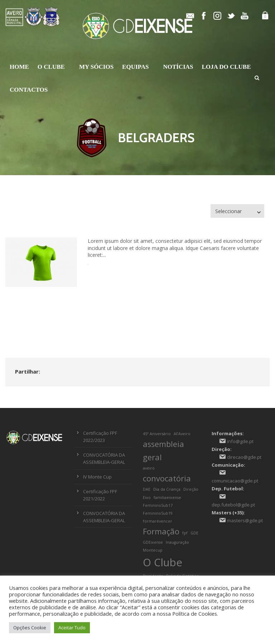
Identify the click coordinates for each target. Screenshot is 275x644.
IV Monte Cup (97, 477)
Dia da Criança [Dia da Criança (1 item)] (167, 489)
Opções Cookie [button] (30, 628)
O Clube (51, 67)
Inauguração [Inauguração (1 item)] (177, 542)
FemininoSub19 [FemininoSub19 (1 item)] (158, 513)
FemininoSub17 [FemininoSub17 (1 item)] (158, 505)
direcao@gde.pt (244, 457)
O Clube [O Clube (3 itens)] (163, 562)
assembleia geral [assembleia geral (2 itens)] (163, 451)
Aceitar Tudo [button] (72, 628)
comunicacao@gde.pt (235, 481)
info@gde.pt (240, 441)
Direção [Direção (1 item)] (191, 489)
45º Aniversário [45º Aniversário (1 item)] (157, 434)
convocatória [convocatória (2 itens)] (167, 478)
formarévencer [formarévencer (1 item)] (158, 521)
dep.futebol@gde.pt (233, 505)
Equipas (135, 67)
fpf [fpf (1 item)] (185, 533)
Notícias (178, 67)
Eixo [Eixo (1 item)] (147, 498)
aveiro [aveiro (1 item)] (149, 468)
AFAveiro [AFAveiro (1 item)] (182, 434)
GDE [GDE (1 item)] (194, 533)
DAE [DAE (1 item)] (147, 489)
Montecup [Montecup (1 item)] (153, 550)
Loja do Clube (226, 67)
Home (19, 67)
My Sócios (96, 67)
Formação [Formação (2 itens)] (161, 531)
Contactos (29, 90)
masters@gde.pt (245, 520)
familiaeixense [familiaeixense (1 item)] (167, 498)
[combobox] (237, 211)
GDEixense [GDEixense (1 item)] (153, 542)
